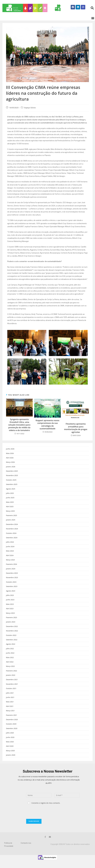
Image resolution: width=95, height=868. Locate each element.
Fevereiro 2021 (12, 721)
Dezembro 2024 (12, 530)
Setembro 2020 (12, 734)
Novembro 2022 (12, 636)
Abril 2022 (10, 667)
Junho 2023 (10, 605)
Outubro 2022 (11, 641)
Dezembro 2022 (12, 632)
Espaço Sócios (30, 113)
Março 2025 (10, 517)
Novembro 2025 (12, 481)
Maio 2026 (10, 459)
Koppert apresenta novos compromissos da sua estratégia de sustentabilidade (47, 430)
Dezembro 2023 (12, 579)
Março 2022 (10, 672)
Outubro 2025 (11, 486)
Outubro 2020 (11, 729)
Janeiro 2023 (11, 627)
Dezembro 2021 (12, 685)
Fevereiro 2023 (12, 623)
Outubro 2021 (11, 694)
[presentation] (45, 817)
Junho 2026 (10, 454)
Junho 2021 (10, 703)
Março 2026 (10, 468)
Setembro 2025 (12, 490)
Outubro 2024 (11, 539)
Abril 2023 (10, 614)
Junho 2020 (10, 743)
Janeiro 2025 (11, 525)
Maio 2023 (10, 610)
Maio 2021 (10, 707)
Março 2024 (10, 565)
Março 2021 (10, 716)
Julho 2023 (10, 601)
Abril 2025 (10, 512)
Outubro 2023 (11, 588)
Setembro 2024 (12, 543)
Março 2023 (10, 619)
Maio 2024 (10, 556)
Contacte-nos (26, 849)
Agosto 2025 (11, 494)
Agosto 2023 (11, 596)
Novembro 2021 (12, 690)
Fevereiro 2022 (12, 676)
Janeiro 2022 (11, 681)
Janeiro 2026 (11, 472)
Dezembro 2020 (12, 725)
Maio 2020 (10, 747)
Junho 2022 (10, 659)
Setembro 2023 (12, 592)
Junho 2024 (10, 552)
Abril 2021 (10, 712)
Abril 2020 (10, 752)
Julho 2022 (10, 654)
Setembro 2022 (12, 645)
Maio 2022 (10, 663)
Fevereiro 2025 (12, 521)
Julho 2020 (10, 738)
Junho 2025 (10, 503)
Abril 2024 (10, 561)
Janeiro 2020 (11, 761)
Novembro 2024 (12, 534)
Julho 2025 (10, 499)
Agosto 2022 (11, 650)
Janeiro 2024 (11, 574)
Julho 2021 (10, 699)
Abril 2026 (10, 463)
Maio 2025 (10, 508)
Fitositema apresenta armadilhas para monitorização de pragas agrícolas (76, 434)
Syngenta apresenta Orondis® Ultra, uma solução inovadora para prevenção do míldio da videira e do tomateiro (19, 430)
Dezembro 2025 (12, 477)
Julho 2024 (10, 548)
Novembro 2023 (12, 583)
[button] (93, 24)
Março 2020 (10, 756)
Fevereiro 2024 (12, 570)
